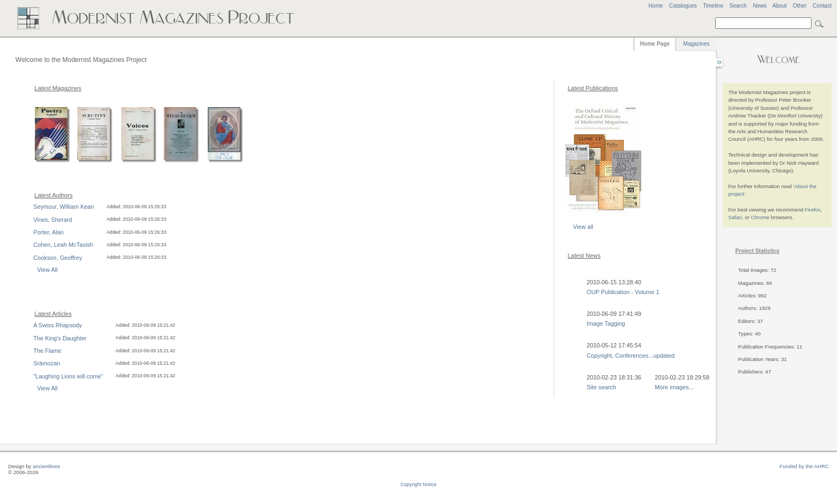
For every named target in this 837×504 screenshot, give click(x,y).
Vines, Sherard (52, 220)
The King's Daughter (60, 338)
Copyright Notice (418, 484)
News (759, 6)
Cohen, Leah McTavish (63, 245)
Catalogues (683, 6)
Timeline (713, 6)
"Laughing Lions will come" (68, 376)
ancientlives (46, 466)
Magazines (696, 44)
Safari (735, 217)
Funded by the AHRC (804, 466)
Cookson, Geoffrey (58, 258)
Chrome (760, 217)
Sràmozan (46, 363)
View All (47, 270)
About (779, 6)
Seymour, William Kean (64, 207)
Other (800, 6)
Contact (822, 6)
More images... (674, 387)
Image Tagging (606, 323)
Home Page (655, 44)
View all (583, 227)
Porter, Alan (48, 232)
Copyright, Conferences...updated (631, 356)
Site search (602, 387)
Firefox (813, 210)
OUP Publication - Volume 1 (623, 292)
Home (656, 6)
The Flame (47, 351)
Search (738, 6)
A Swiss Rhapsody (57, 325)
